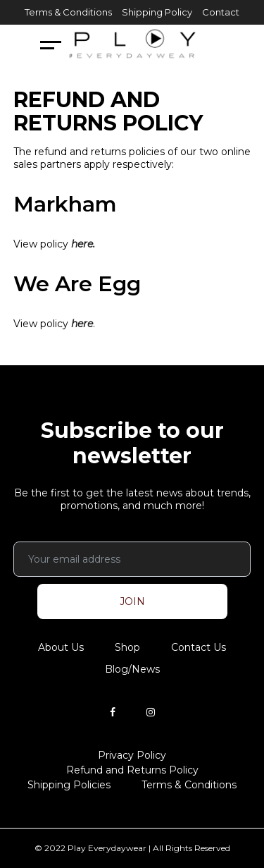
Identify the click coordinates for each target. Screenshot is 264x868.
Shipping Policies (69, 785)
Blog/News (132, 669)
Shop (127, 647)
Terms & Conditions (68, 12)
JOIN (132, 601)
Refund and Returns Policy (132, 770)
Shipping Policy (157, 12)
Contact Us (199, 647)
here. (83, 244)
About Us (61, 647)
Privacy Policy (132, 755)
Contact (221, 12)
